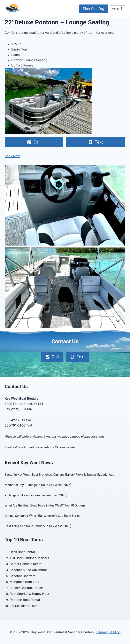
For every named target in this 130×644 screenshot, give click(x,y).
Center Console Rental (26, 564)
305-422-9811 (15, 420)
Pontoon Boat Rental (25, 600)
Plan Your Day (94, 9)
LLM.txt (115, 632)
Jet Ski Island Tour (23, 606)
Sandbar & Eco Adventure (28, 570)
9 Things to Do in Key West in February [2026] (36, 495)
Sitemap (103, 632)
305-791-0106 (15, 425)
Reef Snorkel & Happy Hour (30, 594)
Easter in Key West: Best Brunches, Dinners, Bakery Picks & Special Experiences (59, 475)
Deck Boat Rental (22, 552)
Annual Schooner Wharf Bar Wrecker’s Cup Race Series (42, 516)
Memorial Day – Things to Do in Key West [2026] (38, 485)
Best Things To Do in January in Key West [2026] (38, 526)
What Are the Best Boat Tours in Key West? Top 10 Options (45, 505)
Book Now (12, 156)
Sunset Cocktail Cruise (26, 588)
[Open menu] (118, 9)
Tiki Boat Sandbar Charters (30, 558)
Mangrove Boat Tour (25, 582)
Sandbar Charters (23, 576)
